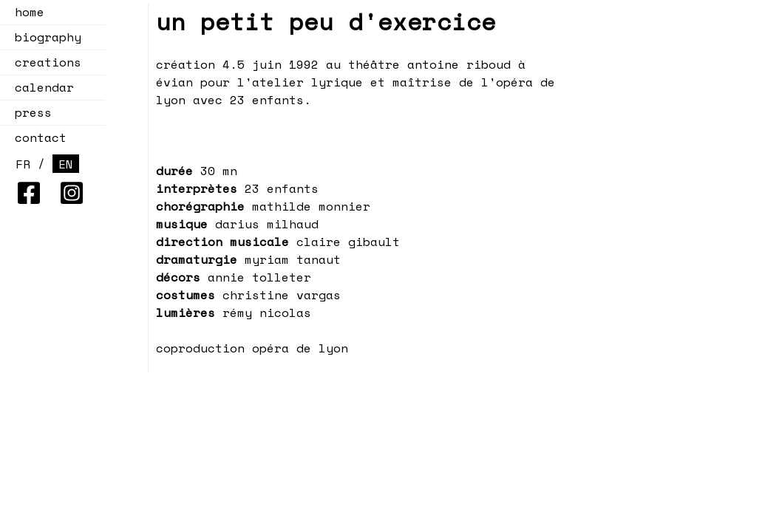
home (30, 12)
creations (44, 62)
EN (66, 164)
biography (48, 37)
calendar (40, 87)
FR (23, 164)
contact (41, 137)
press (33, 112)
